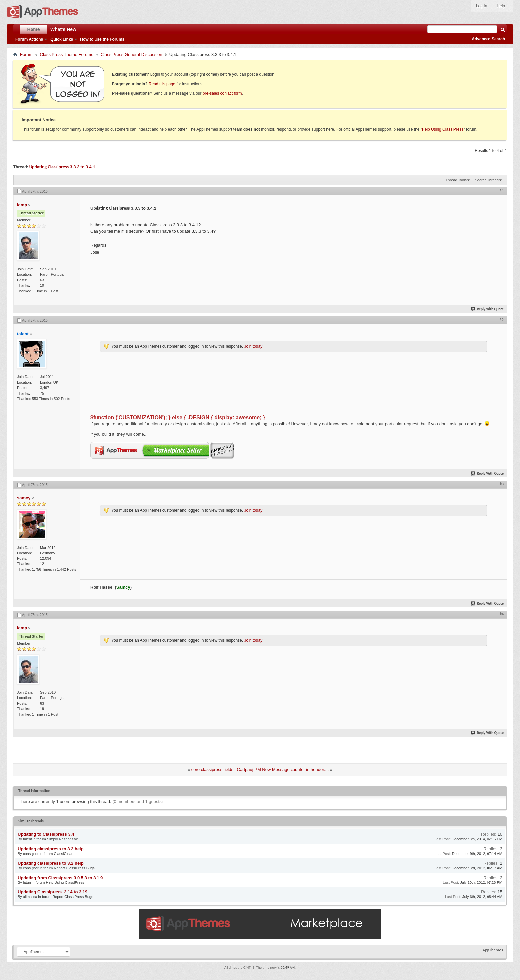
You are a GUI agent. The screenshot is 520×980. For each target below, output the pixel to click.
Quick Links (62, 39)
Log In (481, 6)
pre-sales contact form (222, 93)
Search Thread (487, 180)
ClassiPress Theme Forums (67, 55)
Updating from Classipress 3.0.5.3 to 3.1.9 (60, 878)
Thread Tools (456, 180)
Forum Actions (29, 39)
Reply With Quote (487, 309)
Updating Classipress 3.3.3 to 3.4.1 (62, 167)
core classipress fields (212, 770)
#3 (502, 484)
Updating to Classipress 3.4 (46, 834)
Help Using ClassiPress (443, 129)
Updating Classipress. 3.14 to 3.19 (52, 892)
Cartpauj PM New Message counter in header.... (283, 770)
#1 (502, 191)
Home (34, 29)
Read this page (162, 84)
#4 (502, 614)
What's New (63, 29)
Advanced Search (488, 39)
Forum (26, 55)
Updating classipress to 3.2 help (51, 849)
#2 (502, 320)
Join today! (254, 346)
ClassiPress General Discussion (131, 55)
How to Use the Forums (102, 39)
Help (501, 6)
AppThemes (493, 950)
